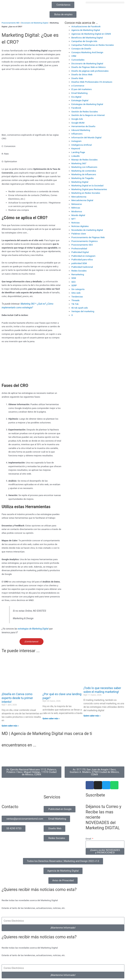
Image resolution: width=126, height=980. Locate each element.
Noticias (75, 223)
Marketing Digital (80, 182)
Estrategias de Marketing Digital (87, 104)
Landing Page (78, 152)
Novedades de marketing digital (87, 230)
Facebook (76, 108)
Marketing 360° (79, 163)
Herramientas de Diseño (83, 126)
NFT (73, 219)
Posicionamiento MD (10, 23)
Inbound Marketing (81, 130)
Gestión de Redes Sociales (85, 112)
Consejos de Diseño (81, 49)
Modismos (77, 211)
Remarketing (78, 274)
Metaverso (77, 204)
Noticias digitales (80, 226)
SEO (73, 282)
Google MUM (78, 123)
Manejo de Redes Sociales (84, 160)
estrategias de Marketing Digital (33, 629)
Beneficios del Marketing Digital (87, 38)
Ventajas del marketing (83, 311)
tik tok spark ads (80, 308)
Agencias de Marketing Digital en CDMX (91, 34)
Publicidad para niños (82, 259)
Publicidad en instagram (83, 256)
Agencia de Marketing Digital (86, 30)
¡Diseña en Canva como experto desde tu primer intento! (17, 698)
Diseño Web (77, 78)
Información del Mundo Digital (86, 137)
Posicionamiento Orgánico (84, 241)
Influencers (77, 134)
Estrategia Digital (80, 100)
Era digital (76, 97)
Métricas (76, 208)
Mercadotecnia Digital (82, 200)
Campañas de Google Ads (84, 41)
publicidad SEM (79, 263)
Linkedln (76, 156)
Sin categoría (78, 289)
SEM (74, 278)
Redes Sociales (79, 271)
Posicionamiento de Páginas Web (88, 237)
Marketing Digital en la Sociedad (87, 186)
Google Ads (77, 119)
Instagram (76, 141)
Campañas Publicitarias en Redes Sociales (93, 45)
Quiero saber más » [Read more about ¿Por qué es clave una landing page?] (51, 719)
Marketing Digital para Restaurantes (89, 189)
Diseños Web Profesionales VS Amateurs (92, 82)
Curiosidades (78, 60)
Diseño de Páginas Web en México (89, 67)
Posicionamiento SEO (82, 245)
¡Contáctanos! (32, 641)
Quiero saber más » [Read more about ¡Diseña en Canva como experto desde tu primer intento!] (10, 726)
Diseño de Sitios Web (82, 74)
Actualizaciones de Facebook (86, 26)
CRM (74, 56)
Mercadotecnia (79, 197)
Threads (75, 300)
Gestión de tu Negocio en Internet (88, 115)
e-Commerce (78, 86)
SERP (74, 285)
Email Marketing (79, 93)
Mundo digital (78, 215)
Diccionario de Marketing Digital (35, 23)
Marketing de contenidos (84, 171)
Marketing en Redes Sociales (86, 193)
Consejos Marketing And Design (87, 52)
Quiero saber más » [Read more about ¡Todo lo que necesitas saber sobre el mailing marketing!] (92, 716)
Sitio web (76, 293)
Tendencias (77, 297)
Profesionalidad (79, 248)
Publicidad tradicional (82, 267)
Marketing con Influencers (84, 167)
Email (89, 839)
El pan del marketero (82, 89)
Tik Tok (75, 304)
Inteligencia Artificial (82, 145)
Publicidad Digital (80, 252)
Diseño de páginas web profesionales (90, 71)
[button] (105, 3)
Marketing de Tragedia (82, 178)
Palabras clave (79, 234)
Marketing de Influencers (84, 174)
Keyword (76, 148)
